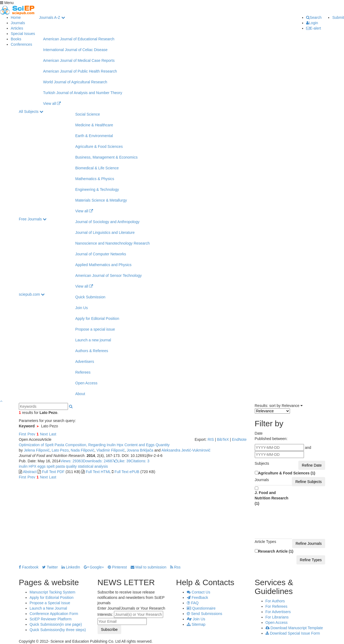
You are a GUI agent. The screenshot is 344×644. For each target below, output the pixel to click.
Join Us (82, 308)
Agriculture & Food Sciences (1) (287, 473)
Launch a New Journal (48, 608)
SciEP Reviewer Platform (51, 619)
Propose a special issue (95, 329)
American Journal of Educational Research (79, 39)
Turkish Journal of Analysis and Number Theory (83, 93)
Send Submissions (205, 614)
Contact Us (198, 592)
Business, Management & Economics (106, 157)
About (80, 394)
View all (52, 103)
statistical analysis (92, 466)
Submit (338, 17)
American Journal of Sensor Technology (108, 276)
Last (53, 434)
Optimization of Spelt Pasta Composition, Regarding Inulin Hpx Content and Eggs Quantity (94, 445)
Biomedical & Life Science (97, 168)
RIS (211, 439)
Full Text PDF (53, 472)
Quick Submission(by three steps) (58, 630)
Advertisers (85, 362)
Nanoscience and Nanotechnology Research (112, 243)
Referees (83, 372)
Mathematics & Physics (95, 179)
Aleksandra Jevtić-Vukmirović (186, 450)
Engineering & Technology (97, 189)
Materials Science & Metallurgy (101, 200)
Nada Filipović (83, 450)
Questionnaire (201, 608)
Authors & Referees (92, 351)
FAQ (193, 603)
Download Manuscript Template (294, 628)
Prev (31, 434)
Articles (17, 28)
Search (314, 17)
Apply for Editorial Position (97, 319)
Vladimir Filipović (111, 450)
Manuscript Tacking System (52, 592)
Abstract (30, 472)
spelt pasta (55, 466)
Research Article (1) (276, 551)
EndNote (239, 439)
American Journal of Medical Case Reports (79, 60)
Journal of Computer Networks (101, 254)
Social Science (88, 114)
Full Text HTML (98, 472)
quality (71, 466)
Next (44, 434)
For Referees (277, 606)
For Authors (275, 601)
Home (16, 17)
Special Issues (23, 34)
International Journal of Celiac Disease (75, 50)
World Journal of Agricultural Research (75, 82)
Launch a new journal (93, 340)
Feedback (197, 598)
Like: (122, 461)
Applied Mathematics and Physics (103, 265)
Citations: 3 (140, 461)
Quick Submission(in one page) (56, 624)
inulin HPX (28, 466)
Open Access (86, 383)
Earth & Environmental (94, 136)
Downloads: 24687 (99, 461)
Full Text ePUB (127, 472)
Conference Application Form (54, 614)
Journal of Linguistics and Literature (105, 232)
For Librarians (277, 617)
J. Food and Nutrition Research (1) (272, 498)
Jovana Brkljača (140, 450)
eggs (41, 466)
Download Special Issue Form (293, 633)
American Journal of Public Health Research (80, 71)
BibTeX (223, 439)
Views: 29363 (72, 461)
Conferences (21, 44)
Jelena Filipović (37, 450)
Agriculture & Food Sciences (99, 146)
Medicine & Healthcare (94, 125)
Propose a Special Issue (50, 603)
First (22, 434)
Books (16, 39)
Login (312, 23)
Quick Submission (90, 297)
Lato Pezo (60, 450)
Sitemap (196, 624)
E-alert (313, 28)
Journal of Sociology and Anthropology (107, 222)
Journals (18, 23)
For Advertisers (278, 612)
